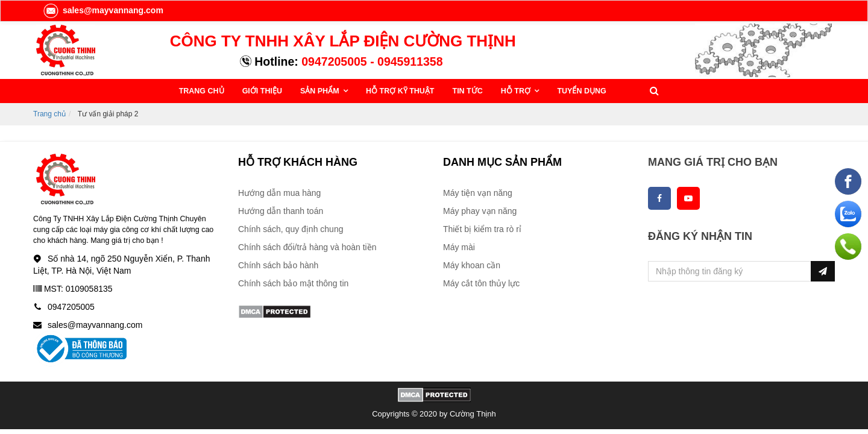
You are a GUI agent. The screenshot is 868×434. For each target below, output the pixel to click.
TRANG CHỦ (202, 91)
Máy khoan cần (472, 265)
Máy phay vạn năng (480, 211)
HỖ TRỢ (517, 91)
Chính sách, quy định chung (291, 229)
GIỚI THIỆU (262, 91)
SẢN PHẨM (321, 91)
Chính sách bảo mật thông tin (293, 283)
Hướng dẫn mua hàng (279, 193)
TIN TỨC (468, 91)
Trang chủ (49, 114)
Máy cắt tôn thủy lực (481, 283)
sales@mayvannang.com (103, 10)
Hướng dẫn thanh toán (281, 211)
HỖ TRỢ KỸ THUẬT (400, 91)
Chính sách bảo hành (278, 265)
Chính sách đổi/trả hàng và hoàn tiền (307, 247)
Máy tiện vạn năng (478, 193)
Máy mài (459, 247)
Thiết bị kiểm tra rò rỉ (482, 229)
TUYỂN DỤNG (581, 91)
